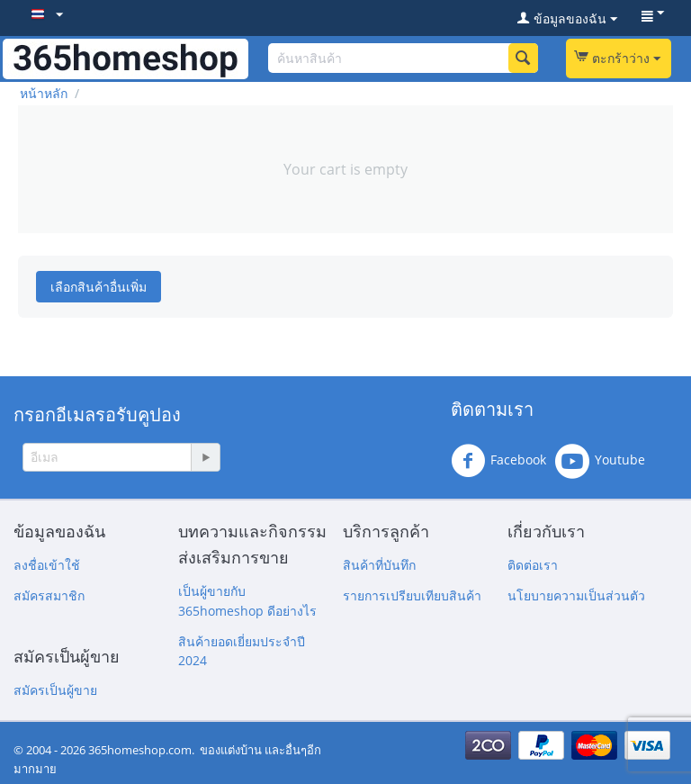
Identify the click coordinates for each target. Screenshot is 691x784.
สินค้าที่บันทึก (379, 565)
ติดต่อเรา (533, 565)
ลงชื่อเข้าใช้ (47, 565)
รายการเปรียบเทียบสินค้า (412, 595)
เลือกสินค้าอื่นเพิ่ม (99, 287)
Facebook (498, 461)
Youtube (600, 461)
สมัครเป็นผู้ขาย (55, 690)
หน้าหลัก (44, 93)
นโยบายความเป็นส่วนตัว (576, 595)
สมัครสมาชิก (49, 595)
